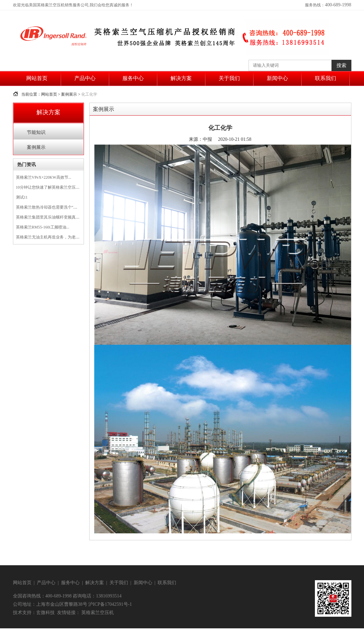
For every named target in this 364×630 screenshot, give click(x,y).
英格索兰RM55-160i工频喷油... (43, 227)
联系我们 (326, 78)
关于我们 (229, 78)
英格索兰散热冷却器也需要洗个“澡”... (49, 207)
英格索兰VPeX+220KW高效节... (44, 177)
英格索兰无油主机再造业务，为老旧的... (51, 237)
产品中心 (85, 78)
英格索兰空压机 (98, 613)
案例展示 (69, 94)
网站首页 (37, 78)
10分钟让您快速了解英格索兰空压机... (49, 187)
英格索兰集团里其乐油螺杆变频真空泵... (51, 217)
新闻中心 (277, 78)
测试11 (22, 197)
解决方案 (181, 78)
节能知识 (36, 132)
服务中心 (133, 78)
